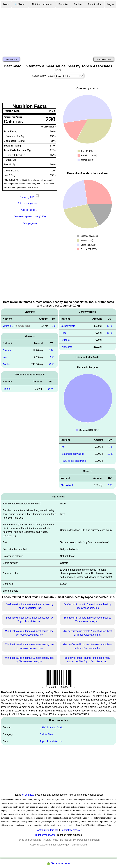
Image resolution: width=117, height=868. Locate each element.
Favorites (64, 4)
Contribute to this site (47, 830)
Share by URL (30, 197)
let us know (28, 795)
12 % (109, 326)
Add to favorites (104, 59)
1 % (51, 350)
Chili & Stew (46, 734)
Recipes (78, 4)
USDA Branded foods (51, 727)
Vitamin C (8, 326)
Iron (5, 357)
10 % (110, 447)
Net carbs (67, 347)
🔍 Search (20, 4)
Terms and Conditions (29, 840)
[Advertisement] (58, 31)
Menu (6, 4)
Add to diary (11, 59)
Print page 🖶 (30, 223)
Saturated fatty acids (73, 454)
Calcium (7, 350)
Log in (110, 4)
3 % (54, 326)
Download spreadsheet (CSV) (30, 217)
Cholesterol (67, 485)
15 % (51, 357)
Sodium (7, 364)
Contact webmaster (71, 830)
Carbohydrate (68, 326)
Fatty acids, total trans (74, 461)
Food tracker (95, 4)
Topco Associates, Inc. (52, 741)
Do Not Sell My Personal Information (80, 840)
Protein (7, 389)
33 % (51, 364)
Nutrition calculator (42, 4)
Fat (62, 447)
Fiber (65, 333)
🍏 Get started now (58, 863)
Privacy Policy (51, 840)
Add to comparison (28, 203)
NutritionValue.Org (45, 835)
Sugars (66, 340)
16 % (51, 389)
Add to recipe (28, 210)
